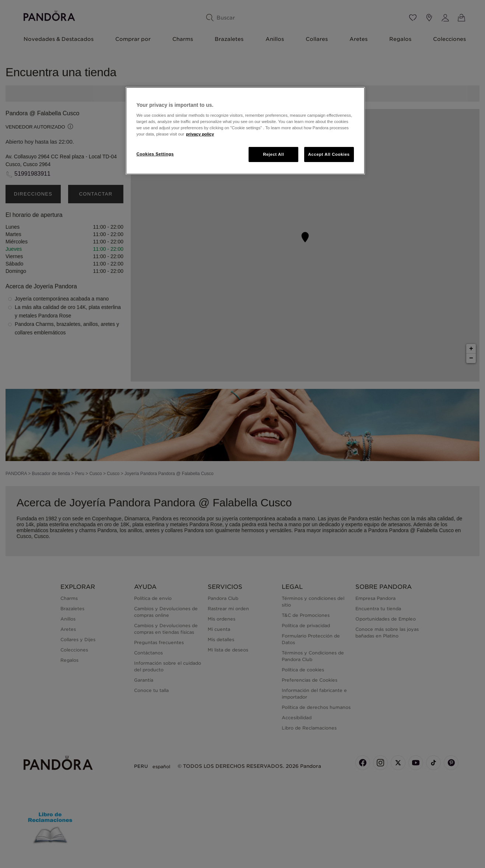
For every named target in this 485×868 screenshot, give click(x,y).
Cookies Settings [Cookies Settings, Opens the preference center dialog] (155, 154)
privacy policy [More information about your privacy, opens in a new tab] (200, 134)
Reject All (273, 154)
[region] (245, 131)
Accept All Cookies (329, 154)
